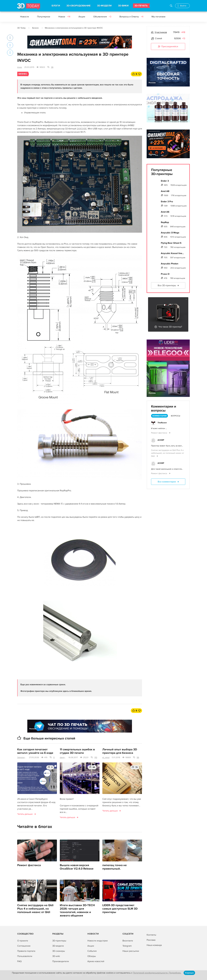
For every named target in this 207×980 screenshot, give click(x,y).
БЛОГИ (56, 6)
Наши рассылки (131, 951)
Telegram (127, 946)
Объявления (102, 17)
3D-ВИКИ (123, 6)
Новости (25, 17)
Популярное (44, 17)
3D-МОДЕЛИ (104, 6)
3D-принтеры (59, 941)
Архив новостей (96, 961)
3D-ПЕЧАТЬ (141, 6)
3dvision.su (22, 757)
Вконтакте (128, 941)
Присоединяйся (168, 47)
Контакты (151, 935)
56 (138, 757)
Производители (61, 961)
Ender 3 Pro (167, 202)
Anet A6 (165, 212)
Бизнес (36, 28)
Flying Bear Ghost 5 (171, 243)
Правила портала (26, 951)
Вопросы (176, 416)
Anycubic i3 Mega (170, 233)
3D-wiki (56, 956)
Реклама (33, 45)
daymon (63, 757)
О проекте (23, 941)
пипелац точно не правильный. (114, 867)
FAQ (19, 961)
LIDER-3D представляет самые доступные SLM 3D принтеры (120, 909)
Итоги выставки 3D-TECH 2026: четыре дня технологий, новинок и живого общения (77, 910)
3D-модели (58, 946)
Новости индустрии (98, 941)
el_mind (106, 757)
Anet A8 (165, 191)
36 (52, 67)
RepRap (165, 222)
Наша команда (154, 945)
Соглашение (24, 946)
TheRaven (162, 423)
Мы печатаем (158, 17)
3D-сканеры (59, 951)
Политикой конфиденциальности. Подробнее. (157, 973)
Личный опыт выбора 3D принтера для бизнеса (120, 751)
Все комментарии (167, 482)
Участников (161, 32)
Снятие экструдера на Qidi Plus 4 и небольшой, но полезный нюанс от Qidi (35, 909)
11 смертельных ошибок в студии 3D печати (77, 751)
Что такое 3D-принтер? (170, 327)
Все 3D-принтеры (167, 285)
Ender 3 (165, 181)
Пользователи (25, 956)
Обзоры (92, 956)
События (92, 951)
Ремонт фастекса (29, 865)
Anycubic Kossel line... (172, 253)
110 (96, 757)
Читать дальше (25, 814)
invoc (20, 67)
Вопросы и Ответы (131, 17)
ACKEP (161, 440)
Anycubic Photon (170, 264)
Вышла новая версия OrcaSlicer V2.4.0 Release (77, 867)
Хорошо (189, 973)
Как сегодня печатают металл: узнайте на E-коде (35, 751)
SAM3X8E (82, 129)
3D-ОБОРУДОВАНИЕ (78, 6)
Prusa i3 (165, 274)
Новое (64, 17)
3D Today (21, 28)
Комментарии (159, 416)
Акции (82, 17)
